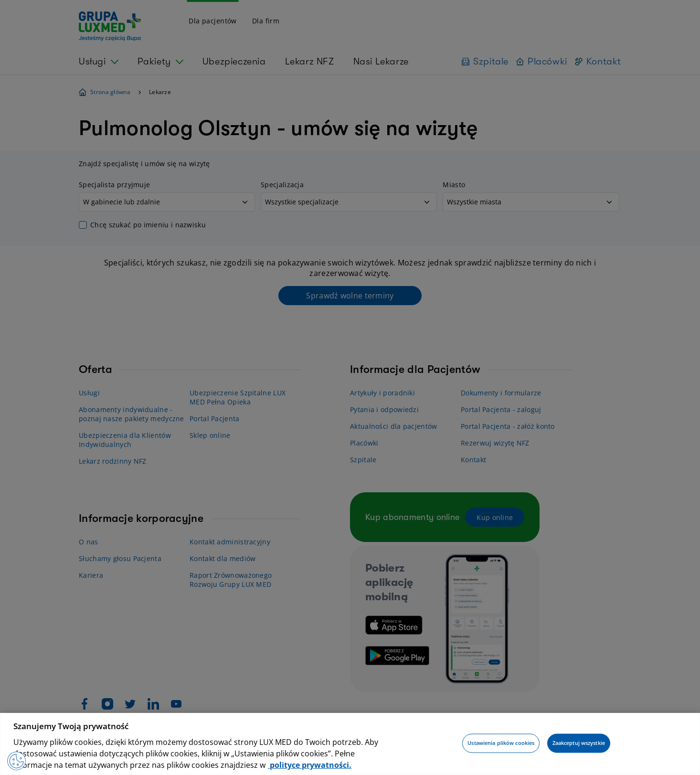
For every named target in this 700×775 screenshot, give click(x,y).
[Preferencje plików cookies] (17, 761)
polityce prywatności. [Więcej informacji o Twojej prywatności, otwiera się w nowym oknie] (310, 765)
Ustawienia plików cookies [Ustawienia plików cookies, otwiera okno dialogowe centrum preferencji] (501, 743)
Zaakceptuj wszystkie (579, 743)
